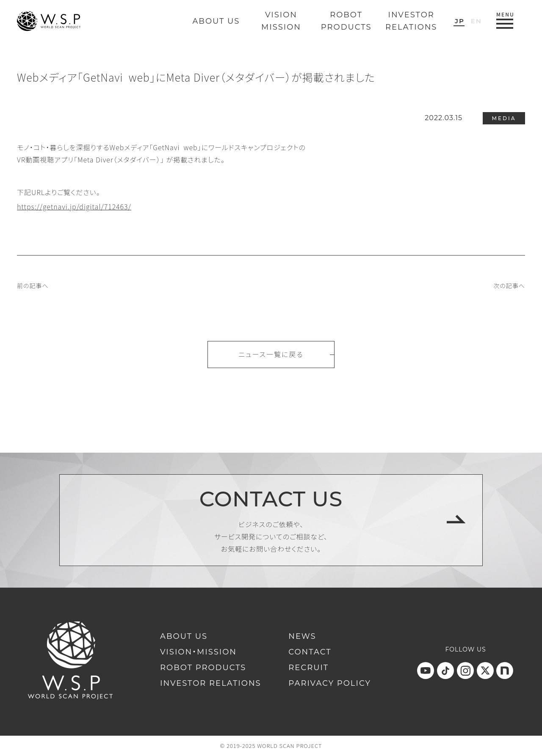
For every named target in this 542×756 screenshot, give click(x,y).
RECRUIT (308, 668)
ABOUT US (216, 21)
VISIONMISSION (281, 21)
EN (476, 21)
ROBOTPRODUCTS (346, 21)
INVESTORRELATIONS (411, 21)
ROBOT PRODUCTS (203, 668)
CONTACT (310, 652)
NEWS (302, 636)
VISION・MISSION (198, 652)
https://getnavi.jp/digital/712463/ (74, 206)
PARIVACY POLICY (329, 683)
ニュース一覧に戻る (271, 354)
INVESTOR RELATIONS (211, 683)
